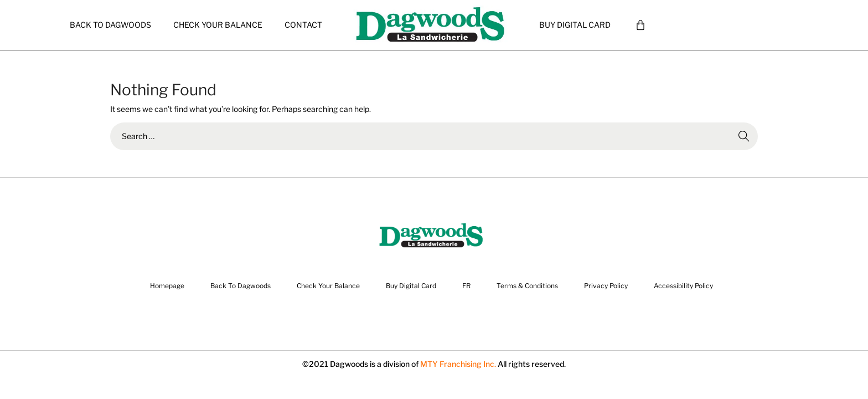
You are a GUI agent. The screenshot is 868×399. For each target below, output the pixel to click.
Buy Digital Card (575, 25)
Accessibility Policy (683, 286)
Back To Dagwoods (110, 25)
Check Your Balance (218, 25)
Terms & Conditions (527, 286)
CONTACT (303, 25)
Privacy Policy (606, 286)
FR (466, 286)
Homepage (167, 286)
